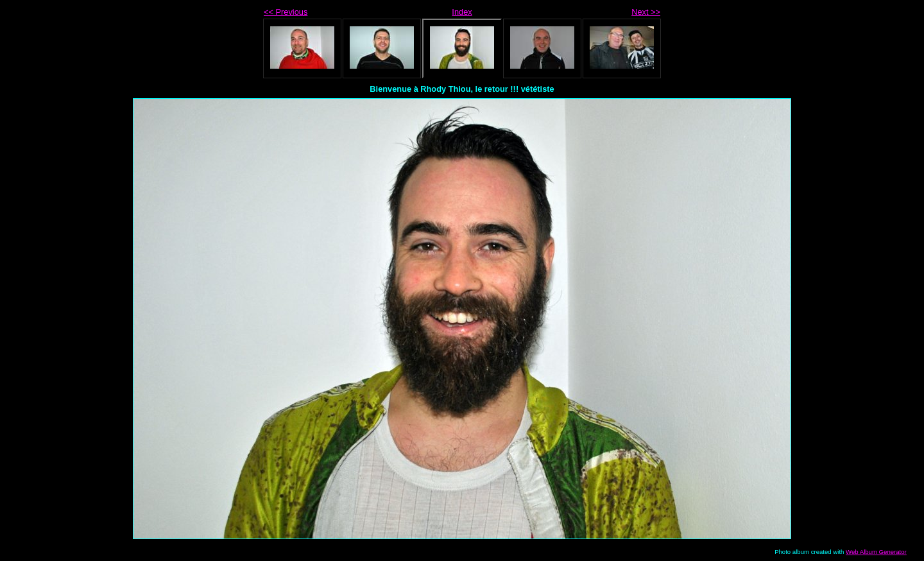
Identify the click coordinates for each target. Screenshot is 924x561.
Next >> (646, 12)
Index (462, 12)
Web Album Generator (876, 552)
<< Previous (286, 12)
